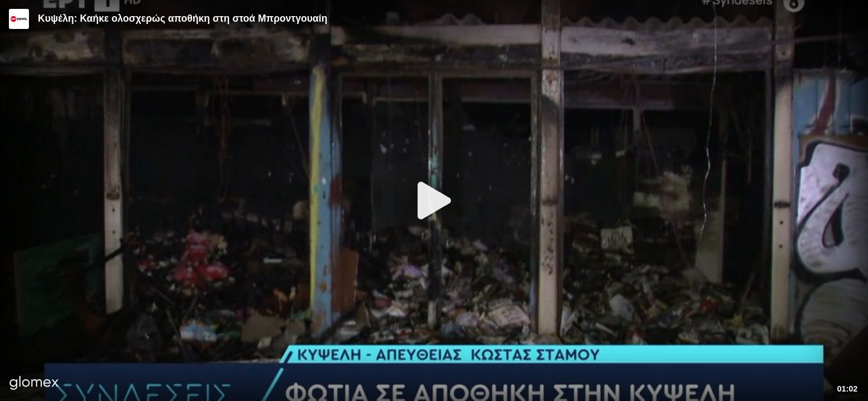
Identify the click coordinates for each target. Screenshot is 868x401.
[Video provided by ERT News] (19, 19)
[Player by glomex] (34, 384)
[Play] (434, 200)
